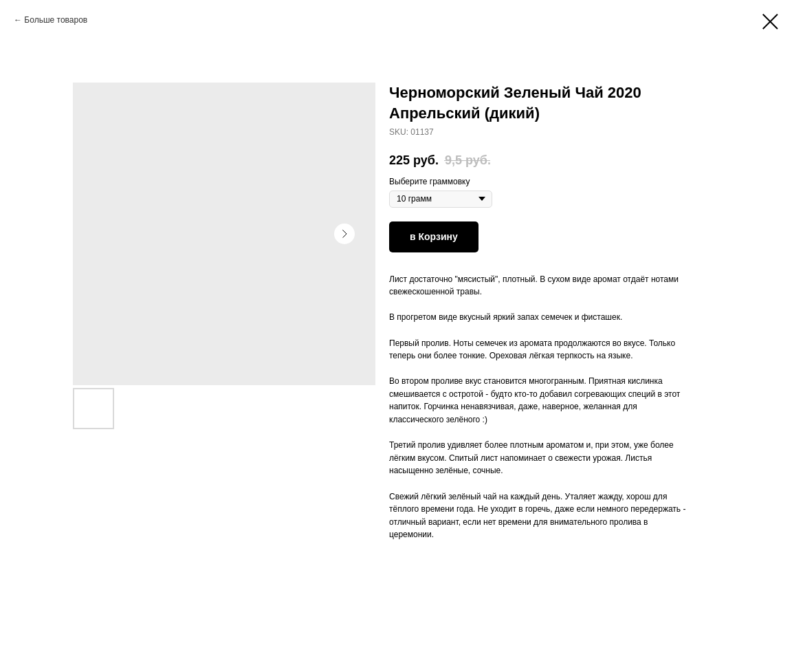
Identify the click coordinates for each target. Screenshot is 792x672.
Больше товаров (56, 20)
